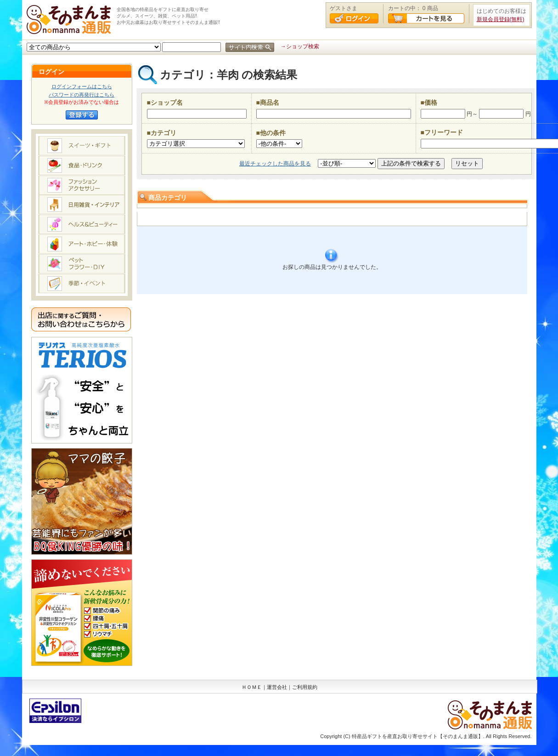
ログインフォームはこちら (82, 86)
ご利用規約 (305, 687)
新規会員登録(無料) (501, 19)
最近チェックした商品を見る (275, 164)
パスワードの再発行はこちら (82, 95)
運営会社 (277, 687)
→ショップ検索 (300, 46)
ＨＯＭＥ (252, 687)
